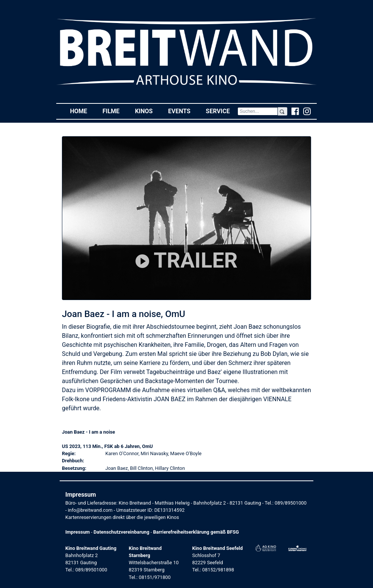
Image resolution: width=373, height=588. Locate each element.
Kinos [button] (147, 111)
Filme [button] (115, 111)
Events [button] (183, 111)
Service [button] (222, 111)
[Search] (258, 111)
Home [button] (82, 111)
